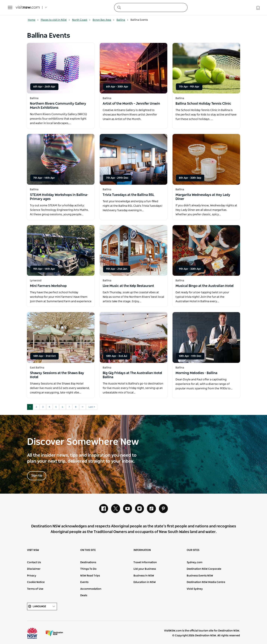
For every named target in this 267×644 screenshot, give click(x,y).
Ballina (122, 20)
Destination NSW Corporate (204, 569)
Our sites (193, 550)
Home (33, 20)
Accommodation (91, 589)
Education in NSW (145, 582)
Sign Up (37, 476)
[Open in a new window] (61, 68)
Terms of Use (35, 589)
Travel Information (145, 562)
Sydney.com (195, 562)
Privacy (32, 576)
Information (142, 550)
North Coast (81, 20)
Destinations (88, 562)
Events (84, 582)
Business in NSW (144, 576)
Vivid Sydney (195, 589)
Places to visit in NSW (55, 20)
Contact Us (34, 562)
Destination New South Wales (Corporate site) (54, 633)
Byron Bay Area (104, 20)
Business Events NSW (200, 576)
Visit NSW (33, 550)
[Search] (151, 7)
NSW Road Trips (90, 576)
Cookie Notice (36, 582)
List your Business (145, 569)
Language (42, 607)
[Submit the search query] (119, 7)
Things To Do (88, 569)
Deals (84, 595)
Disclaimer (34, 569)
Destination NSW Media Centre (206, 582)
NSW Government (36, 633)
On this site (88, 550)
